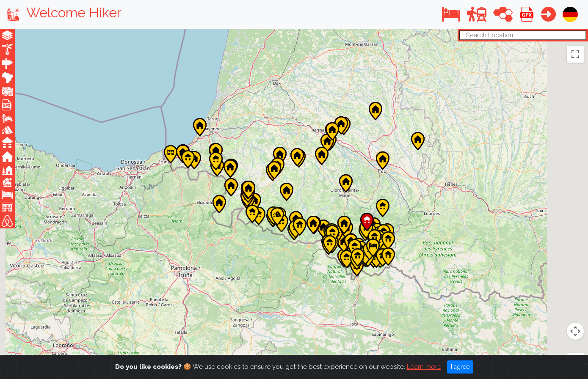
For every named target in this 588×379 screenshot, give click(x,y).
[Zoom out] (575, 349)
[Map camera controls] (575, 270)
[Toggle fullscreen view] (575, 54)
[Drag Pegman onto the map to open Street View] (575, 301)
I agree (460, 367)
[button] (451, 14)
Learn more (424, 367)
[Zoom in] (575, 331)
